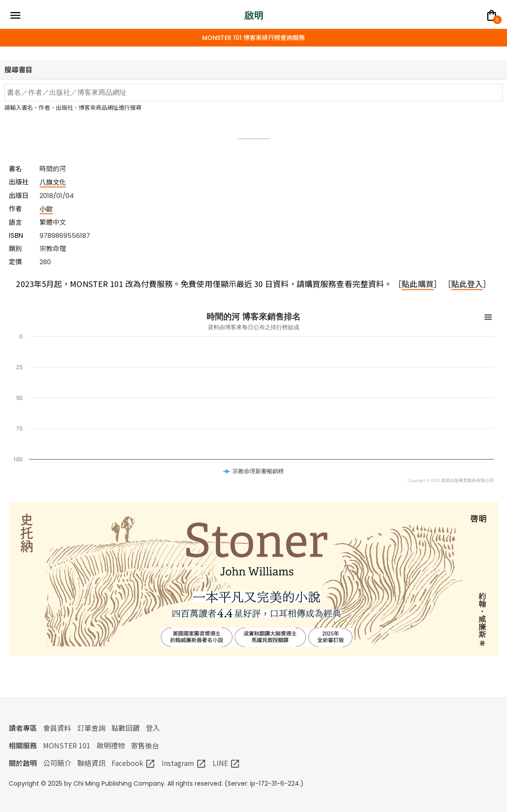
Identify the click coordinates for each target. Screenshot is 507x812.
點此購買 (417, 284)
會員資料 (57, 728)
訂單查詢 (91, 728)
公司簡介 (57, 763)
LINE (226, 763)
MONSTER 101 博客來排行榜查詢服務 (253, 38)
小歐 (46, 209)
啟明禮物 (111, 745)
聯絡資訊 (91, 763)
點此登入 (467, 284)
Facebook (134, 763)
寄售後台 (145, 745)
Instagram (184, 763)
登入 (153, 728)
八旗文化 (53, 182)
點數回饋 (126, 728)
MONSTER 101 (67, 745)
